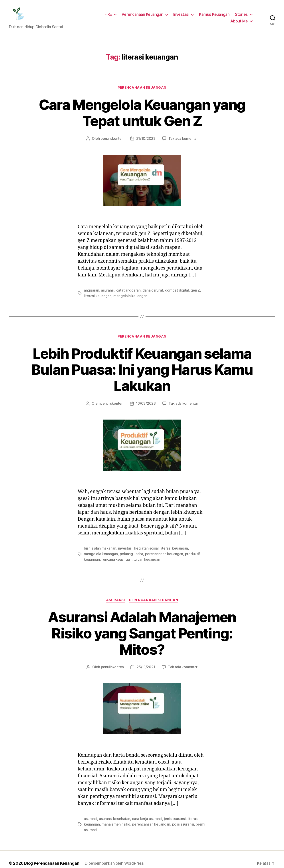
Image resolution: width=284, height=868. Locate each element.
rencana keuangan (98, 558)
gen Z (189, 290)
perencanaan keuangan (143, 553)
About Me (240, 21)
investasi (124, 547)
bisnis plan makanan (100, 547)
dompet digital (172, 290)
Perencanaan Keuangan (145, 14)
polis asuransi (178, 806)
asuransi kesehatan (114, 801)
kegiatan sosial (143, 547)
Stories (242, 14)
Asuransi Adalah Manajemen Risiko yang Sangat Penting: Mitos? (142, 624)
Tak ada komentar (181, 138)
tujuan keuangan (127, 558)
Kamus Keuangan (215, 14)
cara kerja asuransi (145, 801)
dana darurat (150, 290)
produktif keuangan (178, 553)
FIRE (111, 14)
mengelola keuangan (117, 295)
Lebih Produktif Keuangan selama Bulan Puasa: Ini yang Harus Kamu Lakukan (142, 369)
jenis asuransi (171, 801)
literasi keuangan (169, 547)
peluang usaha (112, 553)
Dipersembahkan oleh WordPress (111, 844)
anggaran (91, 290)
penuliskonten (114, 138)
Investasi (183, 14)
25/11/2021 (146, 649)
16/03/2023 (146, 403)
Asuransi (115, 598)
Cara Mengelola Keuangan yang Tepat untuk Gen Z (142, 113)
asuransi (107, 290)
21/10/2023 (146, 138)
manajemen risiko (114, 806)
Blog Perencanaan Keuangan (49, 844)
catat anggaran (127, 290)
